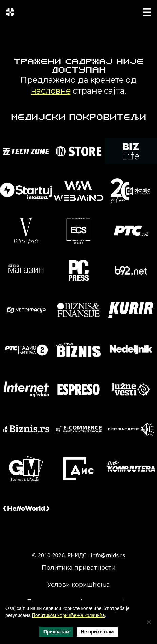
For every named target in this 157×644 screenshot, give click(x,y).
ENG (112, 15)
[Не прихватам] (149, 622)
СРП (111, 11)
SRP (123, 11)
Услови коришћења (79, 585)
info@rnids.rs (108, 555)
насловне (51, 91)
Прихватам (56, 632)
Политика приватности (79, 568)
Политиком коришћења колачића (68, 615)
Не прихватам (97, 632)
